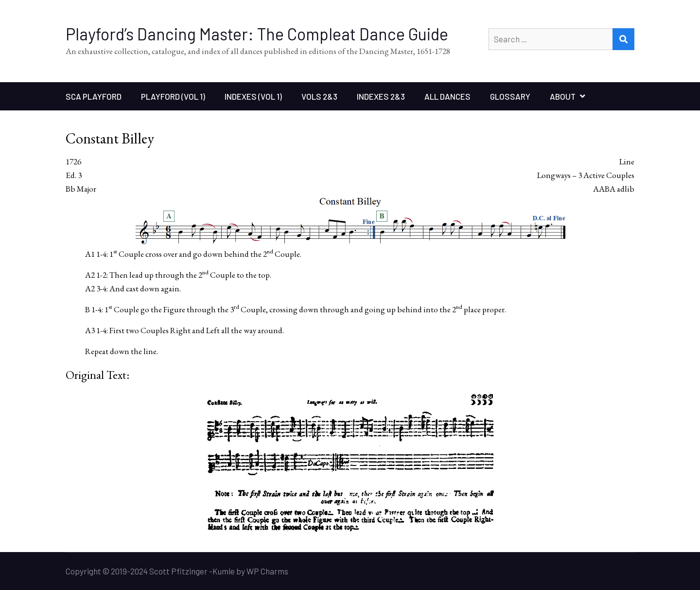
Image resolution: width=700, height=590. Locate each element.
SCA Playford (94, 96)
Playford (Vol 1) (173, 96)
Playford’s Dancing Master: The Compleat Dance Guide (257, 34)
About (563, 96)
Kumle (224, 571)
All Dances (447, 96)
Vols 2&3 (319, 96)
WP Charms (267, 571)
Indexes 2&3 (381, 96)
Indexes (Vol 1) (253, 96)
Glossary (510, 96)
